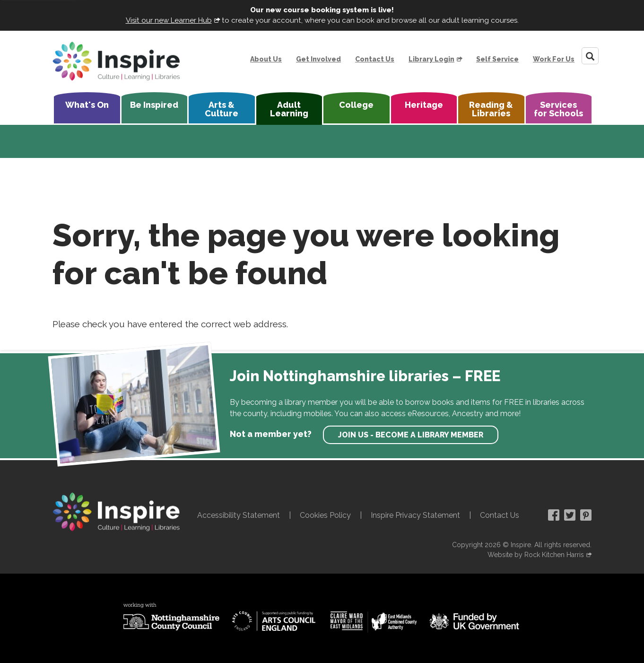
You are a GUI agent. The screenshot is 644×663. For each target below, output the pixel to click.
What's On (87, 105)
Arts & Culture (222, 109)
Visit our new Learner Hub (169, 20)
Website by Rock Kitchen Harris (536, 555)
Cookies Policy (325, 515)
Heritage (424, 105)
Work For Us (554, 59)
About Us (266, 59)
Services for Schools (558, 109)
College (356, 105)
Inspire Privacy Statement (415, 515)
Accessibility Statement (239, 515)
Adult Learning (289, 109)
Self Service (497, 59)
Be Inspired (154, 105)
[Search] (590, 56)
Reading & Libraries (491, 109)
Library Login (431, 59)
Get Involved (318, 59)
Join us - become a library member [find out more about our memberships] (411, 435)
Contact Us (375, 59)
